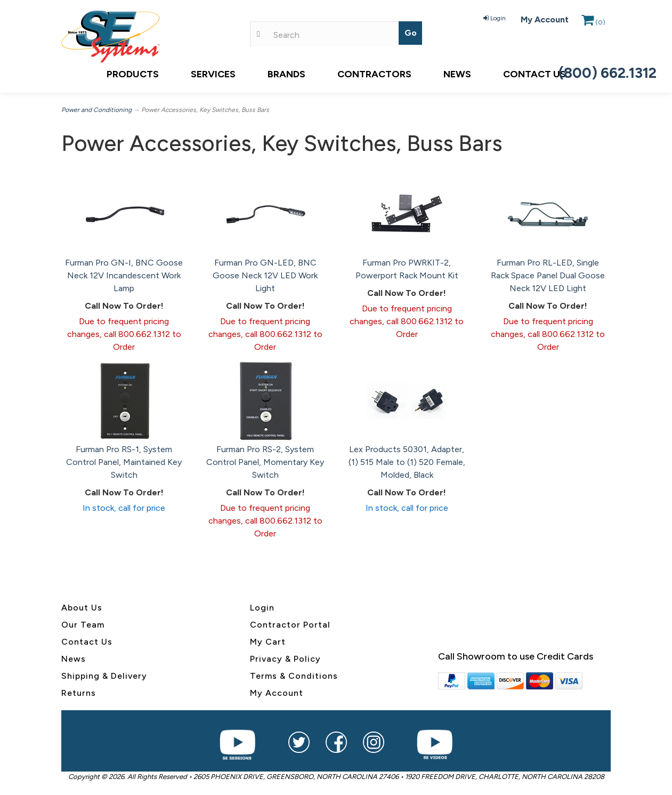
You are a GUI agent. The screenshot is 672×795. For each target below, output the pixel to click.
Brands (286, 74)
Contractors (374, 74)
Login (495, 18)
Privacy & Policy (285, 659)
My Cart (268, 642)
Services (213, 74)
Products (133, 74)
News (457, 74)
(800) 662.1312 (608, 73)
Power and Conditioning (96, 110)
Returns (79, 693)
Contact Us (535, 74)
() (593, 22)
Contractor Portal (290, 625)
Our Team (83, 625)
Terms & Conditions (294, 676)
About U (79, 608)
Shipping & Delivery (104, 676)
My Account (545, 19)
